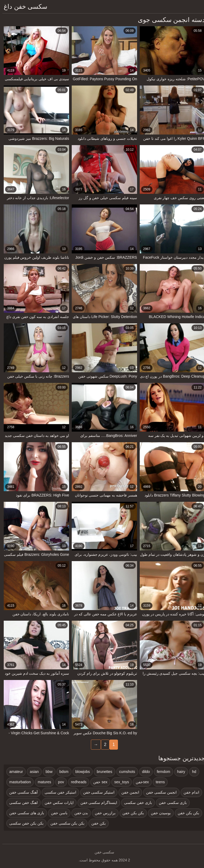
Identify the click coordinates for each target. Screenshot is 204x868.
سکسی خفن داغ (23, 6)
